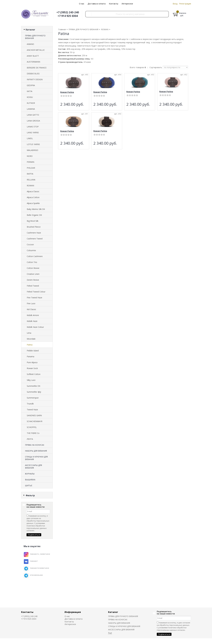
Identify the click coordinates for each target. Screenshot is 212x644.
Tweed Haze (32, 410)
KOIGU (30, 97)
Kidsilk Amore (33, 315)
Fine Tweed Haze (34, 298)
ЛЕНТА (30, 439)
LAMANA (31, 109)
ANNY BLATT (33, 56)
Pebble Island (33, 351)
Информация (73, 612)
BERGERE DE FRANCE (37, 68)
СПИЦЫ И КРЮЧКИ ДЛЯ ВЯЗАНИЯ (36, 458)
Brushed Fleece (34, 227)
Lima (29, 333)
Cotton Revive (33, 268)
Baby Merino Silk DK (36, 209)
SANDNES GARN (34, 415)
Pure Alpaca (32, 362)
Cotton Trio (32, 262)
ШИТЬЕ (29, 485)
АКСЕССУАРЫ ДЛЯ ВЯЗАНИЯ (33, 466)
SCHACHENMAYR (35, 421)
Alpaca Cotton (33, 197)
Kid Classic (31, 309)
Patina (30, 345)
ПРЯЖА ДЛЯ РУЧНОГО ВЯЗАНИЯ (35, 37)
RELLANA (31, 180)
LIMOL (30, 138)
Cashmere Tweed (35, 239)
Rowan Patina (67, 92)
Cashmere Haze (34, 233)
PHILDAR (31, 168)
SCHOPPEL (32, 427)
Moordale (31, 339)
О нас (82, 4)
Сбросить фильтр (37, 519)
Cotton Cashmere (35, 256)
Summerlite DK (34, 386)
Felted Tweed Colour (36, 292)
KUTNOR (31, 103)
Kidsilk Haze (32, 321)
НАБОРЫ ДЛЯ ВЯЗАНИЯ (36, 451)
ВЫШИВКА (30, 480)
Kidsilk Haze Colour (35, 327)
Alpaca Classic (33, 191)
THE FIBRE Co (33, 433)
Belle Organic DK (34, 215)
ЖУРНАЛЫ (30, 474)
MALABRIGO (32, 150)
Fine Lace (31, 303)
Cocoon (30, 244)
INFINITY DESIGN (35, 79)
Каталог (113, 612)
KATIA (30, 91)
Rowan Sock (32, 368)
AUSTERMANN (33, 62)
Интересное (127, 4)
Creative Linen (33, 274)
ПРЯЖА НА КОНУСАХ (35, 445)
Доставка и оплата (97, 4)
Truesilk (30, 404)
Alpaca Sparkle (33, 203)
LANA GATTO (33, 115)
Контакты (114, 4)
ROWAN (30, 186)
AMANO (30, 44)
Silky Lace (31, 380)
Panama (31, 356)
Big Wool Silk (33, 221)
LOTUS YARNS (33, 144)
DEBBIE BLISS (33, 74)
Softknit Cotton (34, 374)
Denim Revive (33, 280)
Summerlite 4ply (34, 392)
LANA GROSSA (33, 121)
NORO (30, 156)
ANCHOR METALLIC (36, 50)
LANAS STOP (33, 127)
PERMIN (31, 162)
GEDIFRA (31, 85)
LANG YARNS (33, 132)
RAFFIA (30, 174)
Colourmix (31, 250)
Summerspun (33, 398)
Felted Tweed (33, 286)
